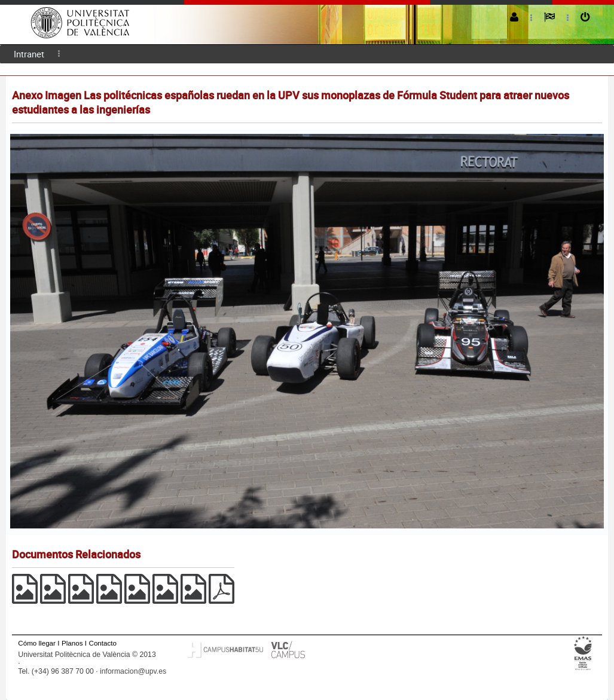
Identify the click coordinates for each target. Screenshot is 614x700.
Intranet (29, 54)
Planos (72, 643)
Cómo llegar (37, 643)
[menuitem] (29, 54)
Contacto (103, 643)
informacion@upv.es (133, 671)
